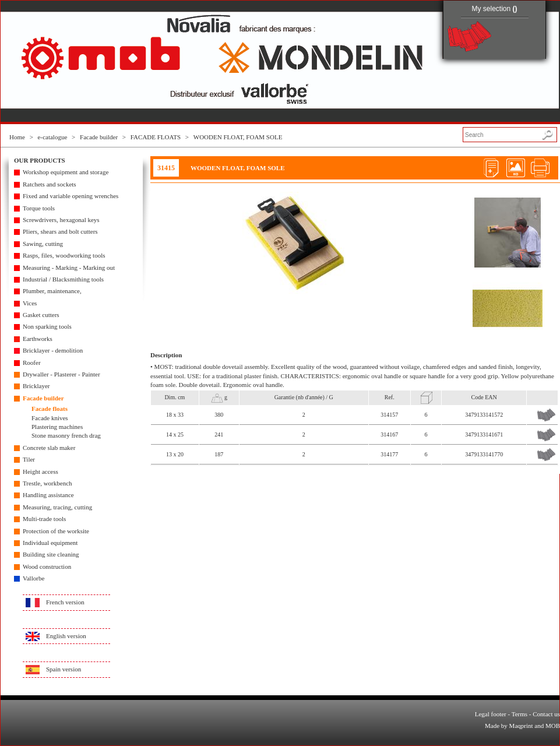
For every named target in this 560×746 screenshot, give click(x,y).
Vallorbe (34, 578)
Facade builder (99, 137)
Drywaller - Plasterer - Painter (61, 374)
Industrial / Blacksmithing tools (63, 279)
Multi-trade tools (44, 519)
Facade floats (50, 409)
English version (66, 636)
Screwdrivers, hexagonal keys (61, 220)
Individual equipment (50, 543)
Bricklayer (36, 386)
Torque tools (39, 208)
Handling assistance (48, 495)
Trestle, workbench (47, 483)
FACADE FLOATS (156, 137)
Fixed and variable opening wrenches (71, 196)
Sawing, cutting (43, 244)
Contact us (546, 714)
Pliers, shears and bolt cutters (60, 231)
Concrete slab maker (49, 448)
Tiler (29, 459)
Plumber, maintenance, (52, 291)
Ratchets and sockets (50, 184)
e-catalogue (53, 137)
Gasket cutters (41, 315)
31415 (166, 168)
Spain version (64, 669)
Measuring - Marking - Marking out (69, 268)
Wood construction (47, 566)
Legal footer (491, 714)
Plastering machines (57, 427)
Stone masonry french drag (66, 435)
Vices (30, 303)
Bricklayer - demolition (53, 350)
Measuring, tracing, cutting (57, 507)
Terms (520, 714)
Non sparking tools (47, 326)
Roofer (32, 363)
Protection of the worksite (56, 531)
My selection (494, 9)
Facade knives (50, 418)
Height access (40, 471)
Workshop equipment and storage (66, 172)
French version (65, 602)
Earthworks (38, 339)
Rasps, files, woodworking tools (64, 255)
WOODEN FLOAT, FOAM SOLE (238, 137)
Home (17, 137)
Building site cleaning (51, 554)
